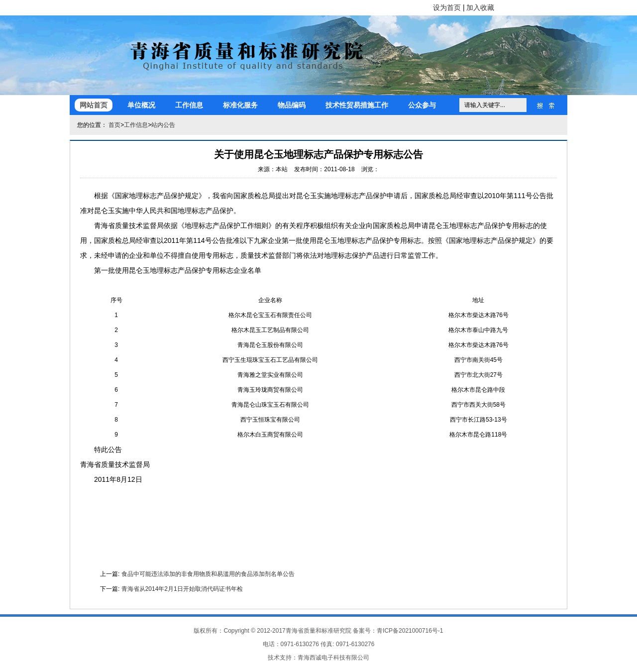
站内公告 (163, 125)
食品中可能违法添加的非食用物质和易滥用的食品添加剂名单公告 (208, 574)
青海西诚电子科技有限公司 (333, 658)
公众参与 (422, 105)
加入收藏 (480, 7)
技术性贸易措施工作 (357, 105)
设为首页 (447, 7)
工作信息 (189, 105)
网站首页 (94, 105)
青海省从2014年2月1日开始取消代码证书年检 (182, 589)
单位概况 (141, 105)
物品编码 (292, 105)
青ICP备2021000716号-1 (410, 631)
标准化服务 (240, 105)
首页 (114, 125)
